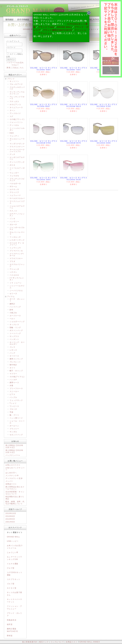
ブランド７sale (46, 27)
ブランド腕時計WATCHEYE (57, 30)
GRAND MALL (65, 27)
